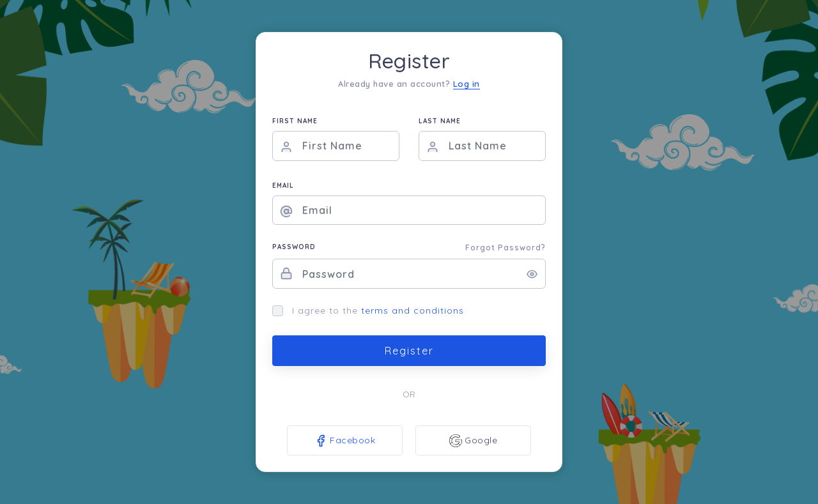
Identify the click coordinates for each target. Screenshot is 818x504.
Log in (467, 84)
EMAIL (283, 186)
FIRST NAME (295, 121)
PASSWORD (294, 247)
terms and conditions (413, 310)
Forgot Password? (505, 248)
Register (409, 351)
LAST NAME (440, 121)
